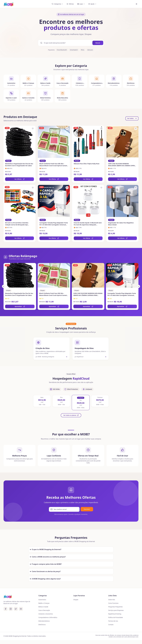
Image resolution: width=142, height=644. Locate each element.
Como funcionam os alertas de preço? (46, 571)
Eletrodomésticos (44, 621)
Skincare (90, 50)
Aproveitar (20, 306)
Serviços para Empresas (116, 610)
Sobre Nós (112, 600)
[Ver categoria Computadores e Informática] (97, 82)
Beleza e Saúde (43, 607)
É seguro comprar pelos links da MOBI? (47, 564)
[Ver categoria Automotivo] (11, 81)
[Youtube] (21, 609)
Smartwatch (74, 50)
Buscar (98, 43)
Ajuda (92, 4)
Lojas (81, 4)
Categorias (57, 4)
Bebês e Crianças (44, 603)
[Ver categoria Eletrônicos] (131, 83)
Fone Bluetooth (62, 50)
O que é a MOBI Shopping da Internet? (46, 549)
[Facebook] (6, 609)
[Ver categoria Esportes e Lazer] (11, 99)
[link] (20, 154)
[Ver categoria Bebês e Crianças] (28, 81)
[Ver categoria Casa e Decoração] (62, 82)
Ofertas (70, 4)
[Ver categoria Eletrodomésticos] (114, 83)
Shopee (76, 600)
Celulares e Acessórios (46, 614)
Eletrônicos (42, 625)
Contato (111, 625)
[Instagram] (11, 609)
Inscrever (87, 510)
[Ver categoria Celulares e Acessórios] (80, 82)
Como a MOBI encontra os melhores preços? (49, 557)
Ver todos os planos (71, 415)
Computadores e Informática (48, 617)
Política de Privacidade (116, 617)
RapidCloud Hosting (115, 614)
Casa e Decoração (44, 610)
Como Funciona (113, 603)
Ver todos (132, 118)
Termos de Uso (113, 621)
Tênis (83, 50)
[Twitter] (16, 609)
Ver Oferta (20, 179)
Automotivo (42, 600)
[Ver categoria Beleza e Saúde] (45, 81)
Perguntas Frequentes (115, 607)
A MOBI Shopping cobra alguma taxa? (46, 579)
